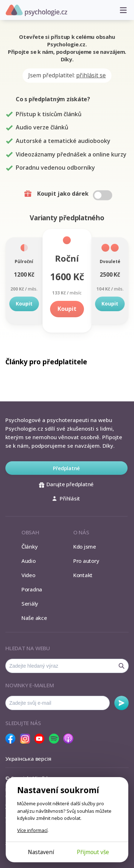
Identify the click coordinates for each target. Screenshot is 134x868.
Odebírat (121, 703)
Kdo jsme (85, 546)
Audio (29, 561)
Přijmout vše (93, 852)
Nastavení (41, 852)
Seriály (30, 604)
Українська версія (28, 759)
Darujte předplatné (66, 484)
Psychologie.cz (36, 10)
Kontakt (83, 575)
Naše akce (34, 618)
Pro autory (86, 561)
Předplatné (66, 468)
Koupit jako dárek (68, 194)
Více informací (32, 830)
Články (30, 546)
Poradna (32, 589)
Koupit (24, 304)
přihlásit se (91, 75)
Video (28, 575)
